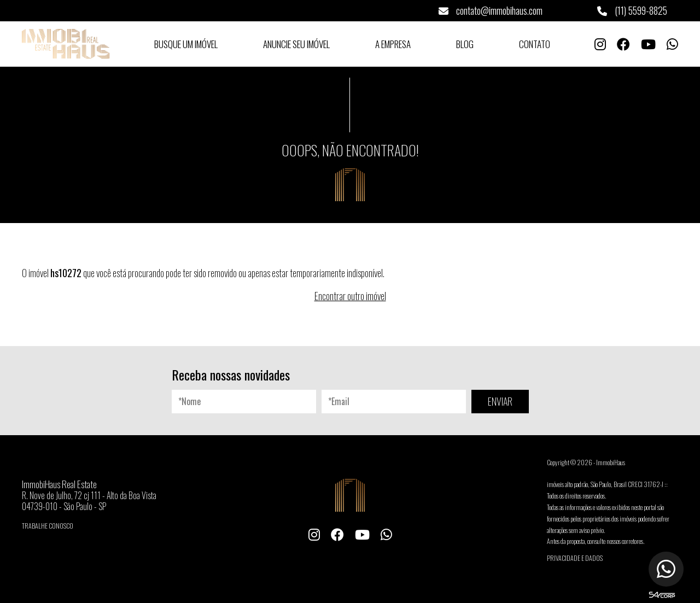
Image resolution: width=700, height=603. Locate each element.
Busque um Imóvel (186, 44)
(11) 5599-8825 (632, 10)
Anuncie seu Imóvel (296, 44)
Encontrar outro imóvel (350, 296)
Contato (535, 44)
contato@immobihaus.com (491, 10)
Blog (465, 44)
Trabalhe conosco (48, 526)
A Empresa (393, 44)
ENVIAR (500, 401)
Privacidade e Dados (575, 558)
